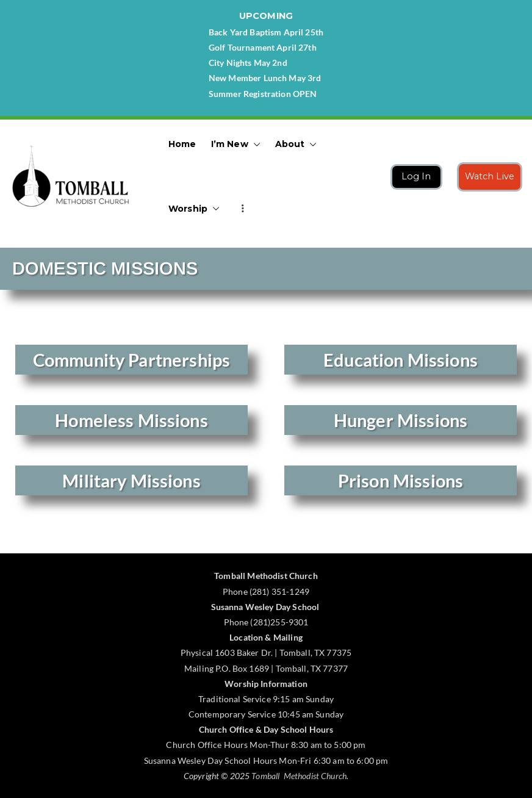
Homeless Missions (131, 420)
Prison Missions (401, 480)
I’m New (236, 144)
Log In (416, 176)
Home (182, 144)
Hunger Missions (401, 420)
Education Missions (401, 360)
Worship (194, 209)
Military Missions (131, 480)
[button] (254, 144)
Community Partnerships (131, 360)
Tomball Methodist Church (299, 776)
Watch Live (490, 176)
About (296, 144)
